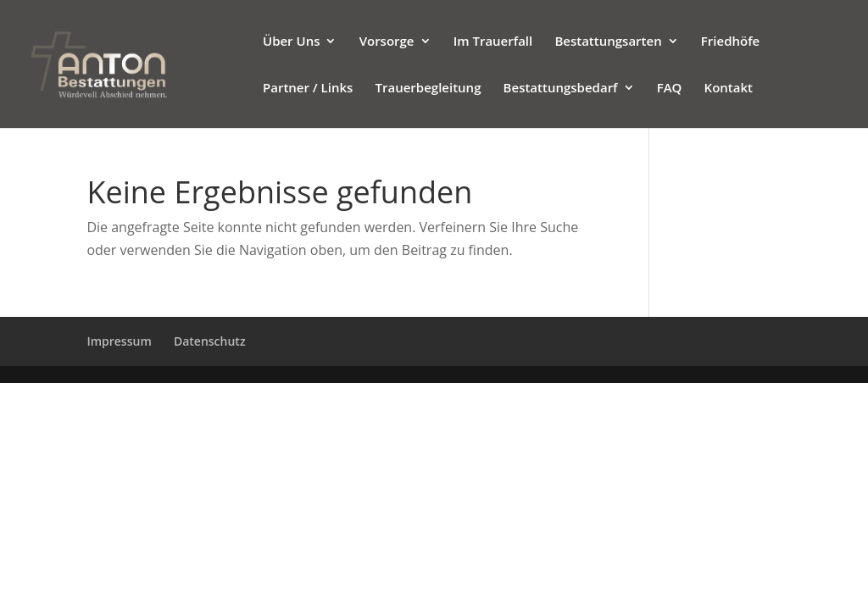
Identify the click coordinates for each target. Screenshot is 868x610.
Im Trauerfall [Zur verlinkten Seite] (493, 42)
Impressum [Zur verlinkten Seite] (119, 341)
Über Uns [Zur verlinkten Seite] (291, 42)
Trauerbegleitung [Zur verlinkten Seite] (428, 89)
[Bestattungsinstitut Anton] (135, 63)
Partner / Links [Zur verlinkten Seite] (308, 89)
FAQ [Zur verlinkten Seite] (670, 89)
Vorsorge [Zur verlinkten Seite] (387, 42)
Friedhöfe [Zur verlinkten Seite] (730, 42)
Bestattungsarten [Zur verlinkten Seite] (608, 42)
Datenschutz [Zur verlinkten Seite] (210, 341)
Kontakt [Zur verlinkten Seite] (729, 89)
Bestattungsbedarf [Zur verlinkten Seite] (561, 89)
